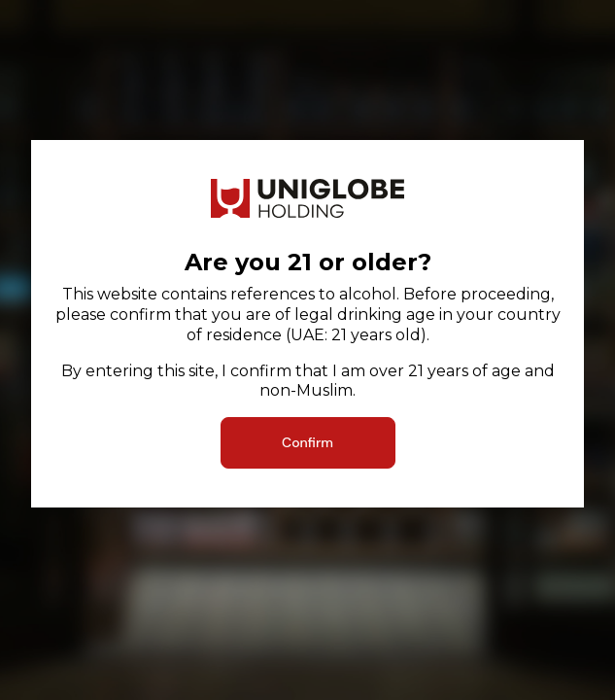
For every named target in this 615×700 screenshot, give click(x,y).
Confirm (307, 442)
